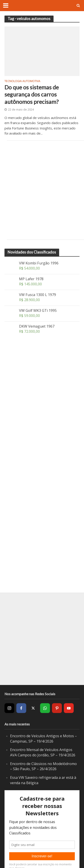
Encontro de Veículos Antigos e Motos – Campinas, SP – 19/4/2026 (43, 739)
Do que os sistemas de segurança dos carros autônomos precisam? (32, 94)
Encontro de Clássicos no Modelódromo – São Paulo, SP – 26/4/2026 (43, 766)
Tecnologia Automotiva (22, 81)
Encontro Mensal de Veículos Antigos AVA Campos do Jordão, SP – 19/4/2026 (43, 752)
